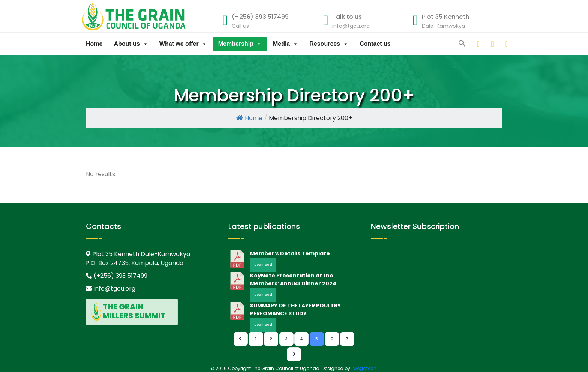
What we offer (183, 44)
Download (263, 265)
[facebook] (499, 44)
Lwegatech (364, 368)
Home (94, 44)
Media (286, 44)
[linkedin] (471, 44)
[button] (462, 43)
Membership (240, 44)
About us (131, 44)
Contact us (375, 44)
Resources (329, 44)
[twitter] (485, 44)
